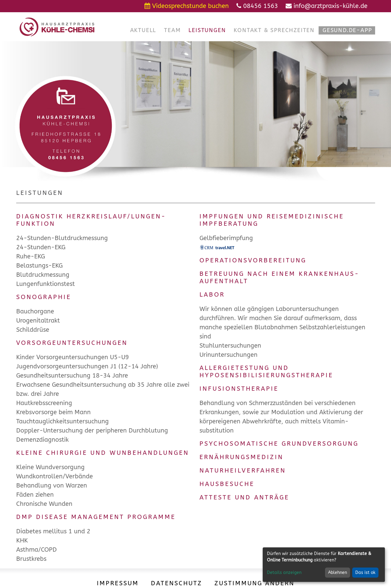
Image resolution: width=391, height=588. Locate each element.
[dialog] (324, 565)
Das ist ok (365, 573)
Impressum (118, 583)
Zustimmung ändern (254, 583)
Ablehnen (338, 573)
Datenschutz (177, 583)
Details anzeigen (284, 573)
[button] (143, 30)
